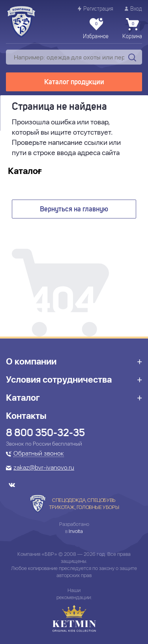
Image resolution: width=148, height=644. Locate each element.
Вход (133, 9)
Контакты (26, 416)
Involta (76, 531)
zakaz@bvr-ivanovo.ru (44, 468)
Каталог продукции (74, 82)
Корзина (132, 29)
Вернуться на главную (74, 209)
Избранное (96, 29)
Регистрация (96, 9)
